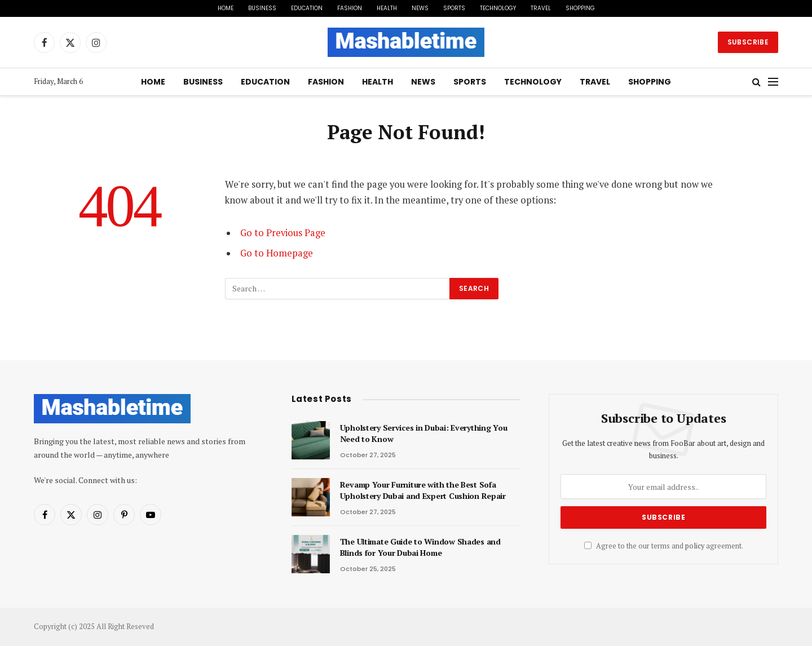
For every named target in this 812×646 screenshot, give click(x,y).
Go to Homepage (277, 253)
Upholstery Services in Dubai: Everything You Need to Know (424, 433)
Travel (541, 8)
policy (695, 546)
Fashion (350, 8)
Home (226, 8)
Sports (454, 8)
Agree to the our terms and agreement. (664, 546)
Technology (498, 8)
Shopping (580, 8)
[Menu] (773, 82)
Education (307, 8)
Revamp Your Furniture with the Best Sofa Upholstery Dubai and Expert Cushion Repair (423, 490)
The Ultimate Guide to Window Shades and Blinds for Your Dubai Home (420, 547)
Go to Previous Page (283, 233)
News (420, 8)
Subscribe (748, 42)
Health (387, 8)
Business (262, 8)
